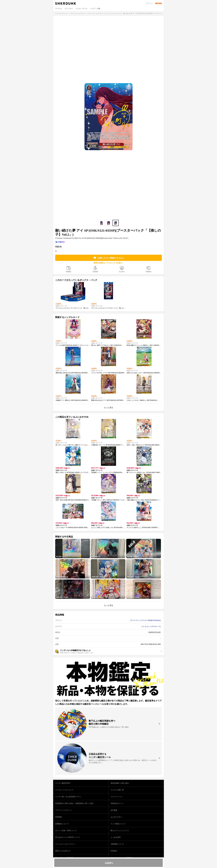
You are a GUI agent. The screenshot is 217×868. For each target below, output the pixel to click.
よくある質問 (116, 837)
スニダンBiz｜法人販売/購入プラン (68, 797)
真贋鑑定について (62, 824)
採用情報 (59, 817)
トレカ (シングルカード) (151, 626)
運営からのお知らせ (63, 851)
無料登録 (158, 3)
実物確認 (148, 272)
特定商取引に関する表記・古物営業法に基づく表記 (74, 803)
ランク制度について (118, 824)
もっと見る (109, 408)
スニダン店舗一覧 (117, 790)
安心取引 (122, 272)
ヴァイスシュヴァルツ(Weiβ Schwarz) (145, 620)
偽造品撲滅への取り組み (120, 783)
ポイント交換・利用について (66, 831)
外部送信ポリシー (117, 803)
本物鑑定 (69, 272)
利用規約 (114, 851)
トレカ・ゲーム (82, 9)
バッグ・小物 (95, 9)
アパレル (59, 9)
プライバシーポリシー (64, 810)
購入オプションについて (120, 831)
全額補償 (95, 272)
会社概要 (114, 810)
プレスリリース (116, 797)
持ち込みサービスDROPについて (68, 837)
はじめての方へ (116, 817)
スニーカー (69, 9)
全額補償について (117, 844)
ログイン (149, 3)
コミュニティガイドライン (65, 844)
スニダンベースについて (64, 790)
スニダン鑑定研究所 (63, 783)
